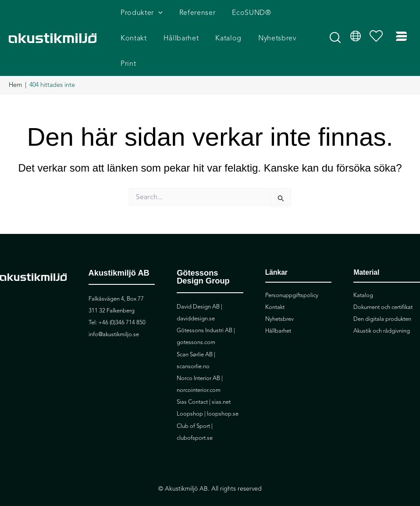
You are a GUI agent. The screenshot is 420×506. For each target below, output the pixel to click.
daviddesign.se (196, 301)
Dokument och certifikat (383, 289)
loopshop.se (223, 396)
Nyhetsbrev (279, 301)
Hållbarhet (278, 313)
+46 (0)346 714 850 (122, 305)
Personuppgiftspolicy (292, 277)
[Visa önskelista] (378, 29)
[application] (157, 16)
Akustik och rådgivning (382, 313)
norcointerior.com (199, 372)
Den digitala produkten (382, 301)
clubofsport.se (195, 420)
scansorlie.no (193, 348)
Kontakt (275, 289)
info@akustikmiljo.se (114, 316)
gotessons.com (196, 324)
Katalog (363, 277)
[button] (336, 32)
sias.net (221, 384)
